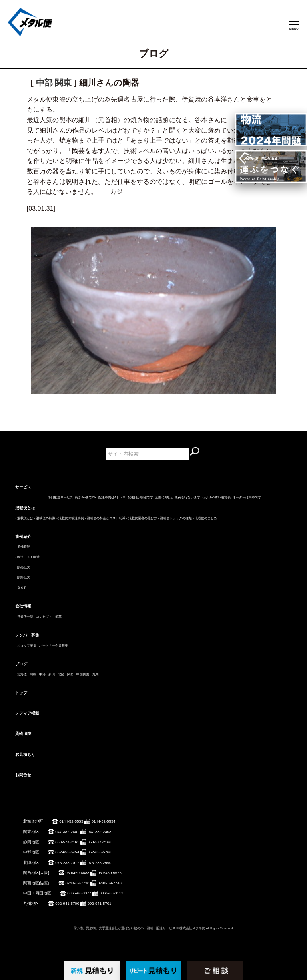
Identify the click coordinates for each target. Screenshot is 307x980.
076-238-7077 (67, 863)
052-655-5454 (67, 852)
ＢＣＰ (22, 588)
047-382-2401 (67, 832)
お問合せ (23, 775)
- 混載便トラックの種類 (175, 518)
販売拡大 (24, 567)
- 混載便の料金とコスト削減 (105, 518)
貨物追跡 (23, 734)
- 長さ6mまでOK (85, 497)
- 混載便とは (24, 518)
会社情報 (23, 606)
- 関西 (69, 674)
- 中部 (41, 674)
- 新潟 (51, 674)
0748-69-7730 (78, 883)
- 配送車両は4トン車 (111, 497)
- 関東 (32, 674)
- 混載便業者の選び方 (142, 518)
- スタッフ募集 (26, 646)
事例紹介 (23, 537)
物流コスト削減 (28, 557)
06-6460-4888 (78, 873)
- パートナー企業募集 (53, 646)
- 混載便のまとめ (205, 518)
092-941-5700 (67, 903)
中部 (44, 83)
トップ (21, 693)
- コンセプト (43, 617)
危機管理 (24, 547)
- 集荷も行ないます (186, 497)
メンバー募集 (27, 635)
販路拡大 (24, 577)
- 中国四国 (82, 674)
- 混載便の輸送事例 (70, 518)
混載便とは (25, 508)
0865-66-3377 (79, 893)
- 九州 (95, 674)
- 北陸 (60, 674)
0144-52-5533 (71, 821)
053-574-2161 (67, 842)
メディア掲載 (27, 713)
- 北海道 (21, 674)
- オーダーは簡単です (246, 497)
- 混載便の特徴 (45, 518)
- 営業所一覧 (24, 617)
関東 (63, 83)
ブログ (21, 664)
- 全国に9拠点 (163, 497)
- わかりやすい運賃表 (216, 497)
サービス (23, 487)
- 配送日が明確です (139, 497)
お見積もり (25, 754)
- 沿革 (57, 617)
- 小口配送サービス (59, 497)
